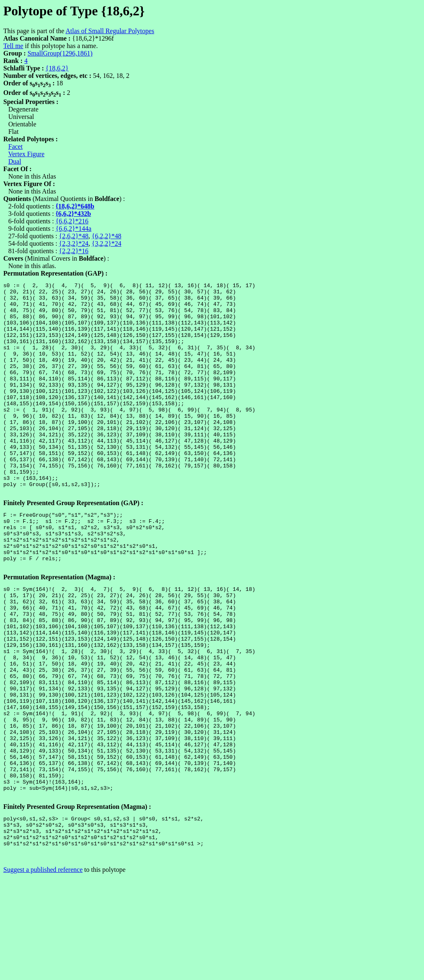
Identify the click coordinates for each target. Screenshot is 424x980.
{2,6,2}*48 (73, 236)
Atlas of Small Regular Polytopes (110, 31)
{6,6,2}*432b (73, 214)
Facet (16, 146)
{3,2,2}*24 (107, 243)
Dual (15, 161)
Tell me (13, 46)
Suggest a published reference (43, 973)
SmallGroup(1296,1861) (60, 53)
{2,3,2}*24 (73, 243)
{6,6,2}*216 (72, 221)
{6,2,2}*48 (107, 236)
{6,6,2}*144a (73, 229)
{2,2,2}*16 (73, 251)
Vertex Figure (26, 154)
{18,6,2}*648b (75, 206)
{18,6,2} (57, 68)
